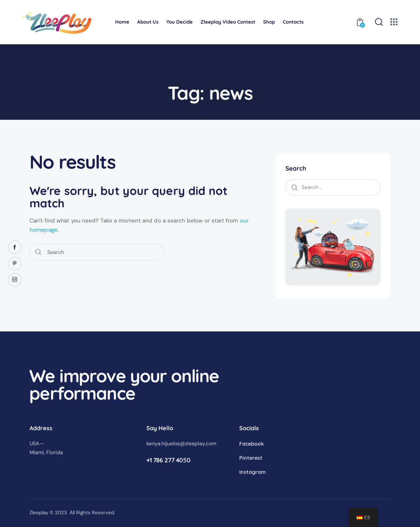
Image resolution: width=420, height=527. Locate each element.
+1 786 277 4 (163, 460)
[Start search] (38, 252)
